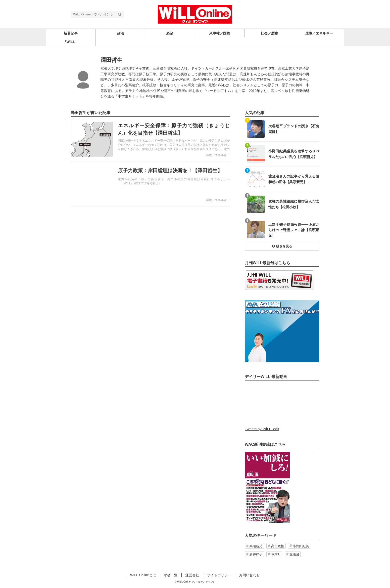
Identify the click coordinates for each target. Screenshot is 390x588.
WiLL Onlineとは (143, 575)
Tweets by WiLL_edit (262, 429)
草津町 (276, 554)
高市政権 (278, 546)
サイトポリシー (219, 575)
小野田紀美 (301, 546)
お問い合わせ (249, 575)
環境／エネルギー (218, 155)
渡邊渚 (294, 554)
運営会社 (192, 575)
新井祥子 (256, 554)
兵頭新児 (256, 546)
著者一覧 (171, 575)
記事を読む (150, 139)
